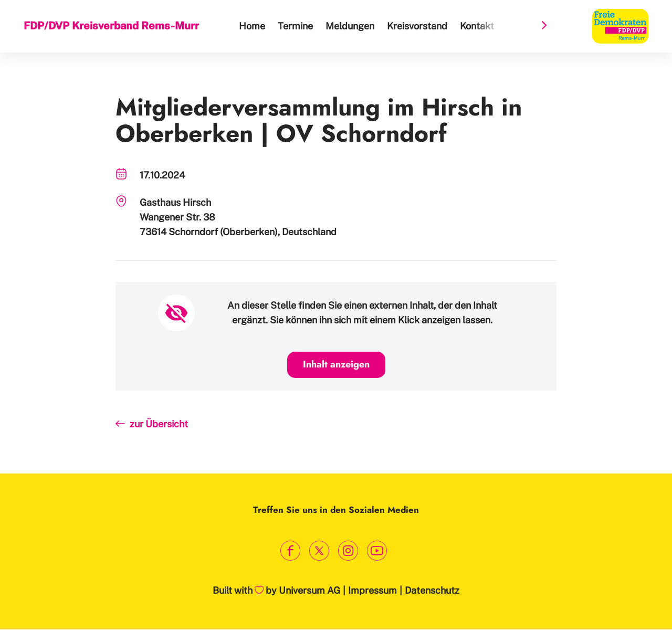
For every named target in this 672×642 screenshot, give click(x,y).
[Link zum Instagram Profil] (348, 550)
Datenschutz (432, 590)
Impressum (372, 590)
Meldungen (350, 26)
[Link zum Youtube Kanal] (377, 550)
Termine (295, 26)
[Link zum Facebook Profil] (290, 550)
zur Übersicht (159, 424)
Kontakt (477, 26)
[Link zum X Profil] (319, 550)
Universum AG (309, 590)
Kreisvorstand (417, 26)
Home (252, 26)
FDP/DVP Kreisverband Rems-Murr (111, 26)
